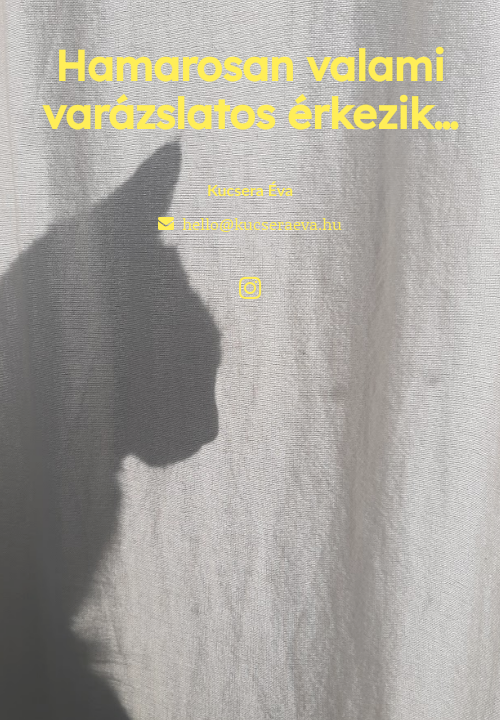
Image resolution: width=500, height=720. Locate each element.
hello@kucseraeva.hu (262, 223)
